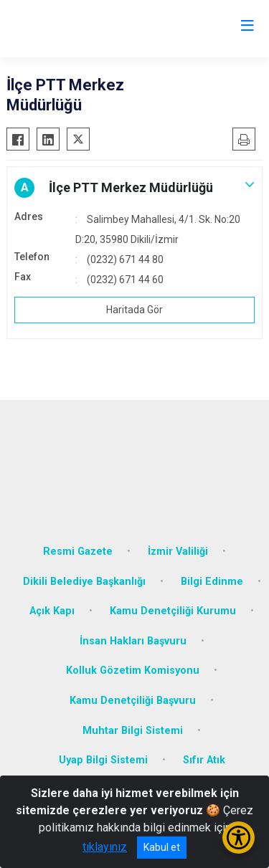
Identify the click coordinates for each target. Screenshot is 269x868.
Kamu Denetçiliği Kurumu (173, 611)
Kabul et (162, 847)
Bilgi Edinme (212, 582)
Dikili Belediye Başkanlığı (84, 582)
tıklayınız (105, 847)
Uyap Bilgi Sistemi (103, 760)
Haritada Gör (134, 310)
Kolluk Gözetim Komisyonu (133, 671)
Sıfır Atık (204, 760)
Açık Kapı (52, 611)
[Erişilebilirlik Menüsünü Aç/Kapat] (239, 838)
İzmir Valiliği (178, 552)
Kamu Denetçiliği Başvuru (133, 701)
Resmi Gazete (78, 552)
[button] (134, 188)
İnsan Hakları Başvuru (133, 641)
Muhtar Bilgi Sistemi (133, 731)
